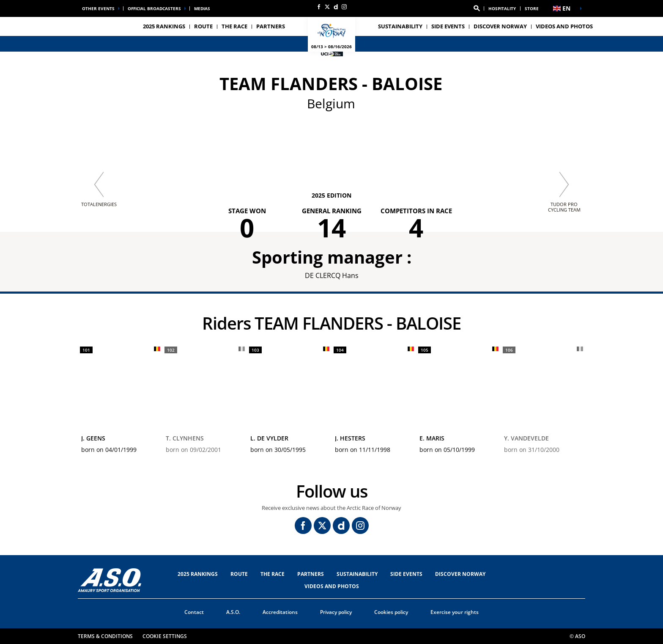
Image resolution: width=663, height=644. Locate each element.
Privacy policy (336, 612)
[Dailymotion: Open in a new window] (336, 7)
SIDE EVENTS (406, 574)
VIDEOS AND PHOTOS (564, 26)
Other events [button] (98, 8)
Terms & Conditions (105, 636)
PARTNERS (271, 26)
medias (202, 8)
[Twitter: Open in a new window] (327, 7)
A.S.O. (233, 612)
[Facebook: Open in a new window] (319, 7)
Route (239, 574)
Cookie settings (165, 636)
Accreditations (280, 612)
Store (532, 8)
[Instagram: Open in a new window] (344, 7)
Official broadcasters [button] (154, 8)
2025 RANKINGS (164, 26)
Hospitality (502, 8)
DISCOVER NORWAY (500, 26)
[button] (477, 8)
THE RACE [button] (234, 26)
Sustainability (400, 26)
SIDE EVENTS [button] (448, 26)
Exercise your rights (455, 612)
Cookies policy (391, 612)
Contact (194, 612)
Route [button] (203, 26)
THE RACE (273, 574)
